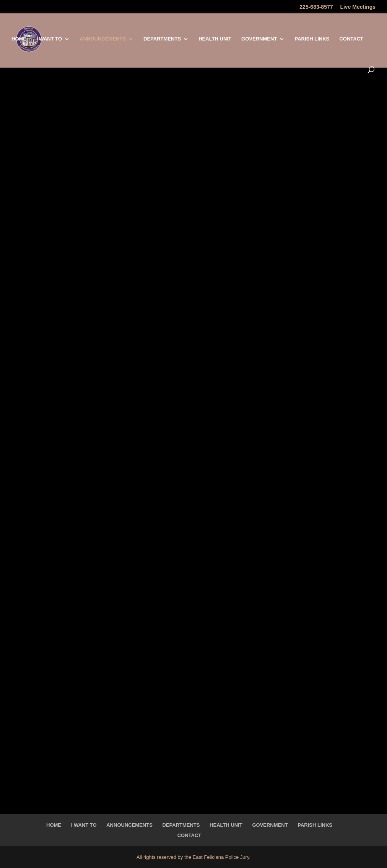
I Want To (49, 39)
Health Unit (215, 39)
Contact (351, 39)
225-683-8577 (316, 7)
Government (259, 39)
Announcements (103, 39)
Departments (162, 39)
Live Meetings (358, 7)
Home (19, 39)
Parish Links (312, 39)
